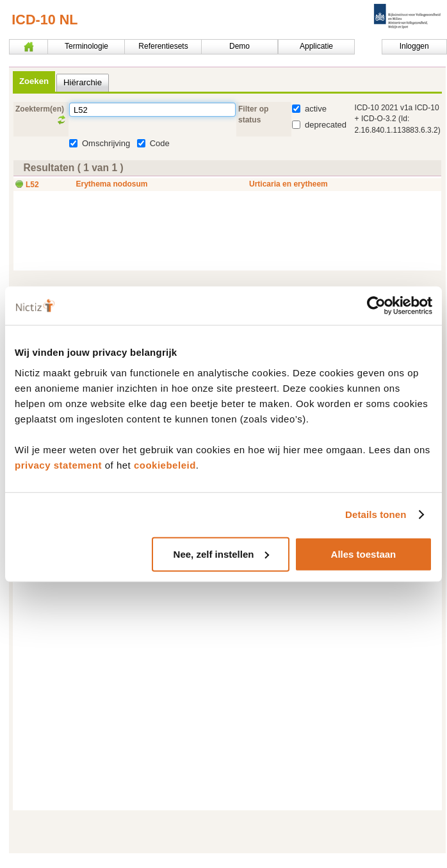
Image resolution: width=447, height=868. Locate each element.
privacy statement (58, 464)
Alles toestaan (364, 554)
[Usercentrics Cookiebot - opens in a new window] (376, 306)
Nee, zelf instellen (222, 554)
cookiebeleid (165, 464)
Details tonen (376, 514)
